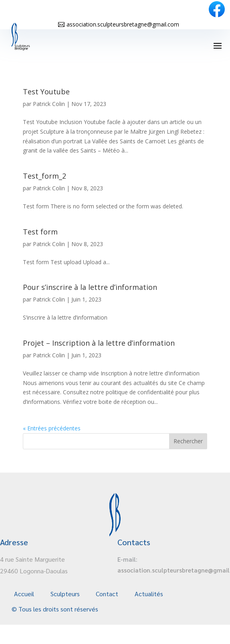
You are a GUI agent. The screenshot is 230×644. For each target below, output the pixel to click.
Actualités (149, 594)
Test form (40, 232)
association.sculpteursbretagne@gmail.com (123, 24)
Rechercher (188, 441)
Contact (107, 594)
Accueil (24, 594)
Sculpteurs (65, 594)
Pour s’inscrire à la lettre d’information (90, 287)
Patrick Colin (49, 104)
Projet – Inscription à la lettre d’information (99, 343)
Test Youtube (46, 92)
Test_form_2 (44, 176)
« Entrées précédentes (52, 428)
